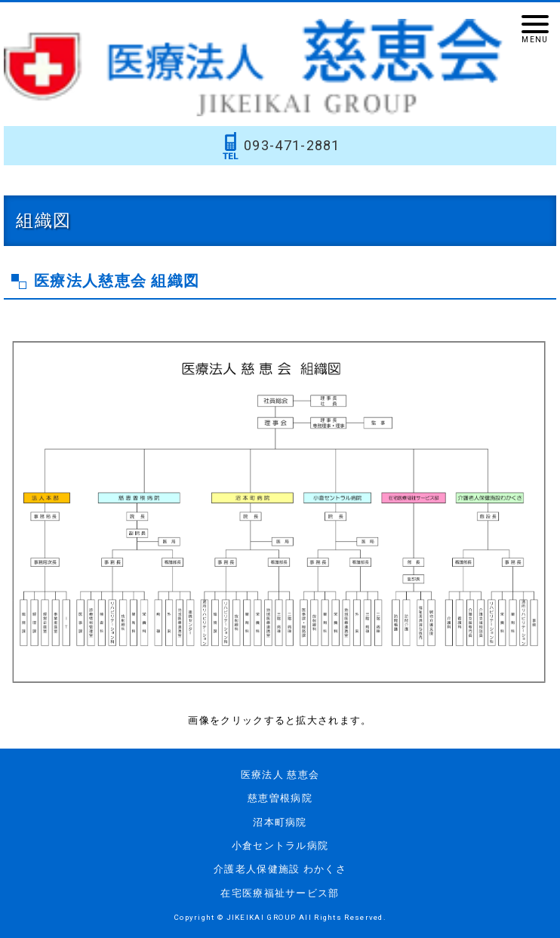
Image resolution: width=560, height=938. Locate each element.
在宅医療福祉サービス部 (280, 893)
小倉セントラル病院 (280, 846)
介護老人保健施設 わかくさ (280, 869)
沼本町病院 (280, 822)
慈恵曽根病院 (280, 798)
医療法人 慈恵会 (280, 775)
